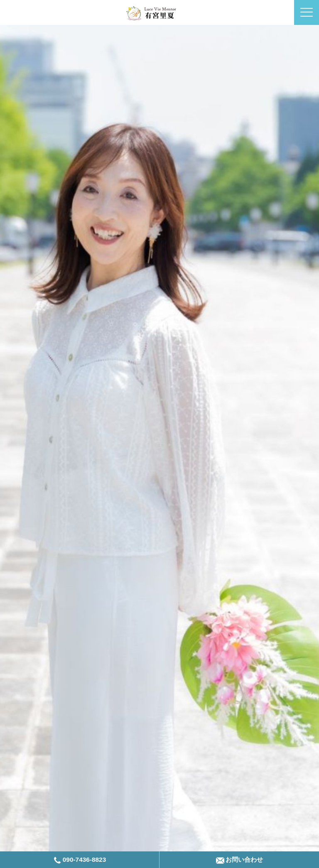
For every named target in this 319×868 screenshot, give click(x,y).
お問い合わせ (239, 860)
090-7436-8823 (80, 860)
